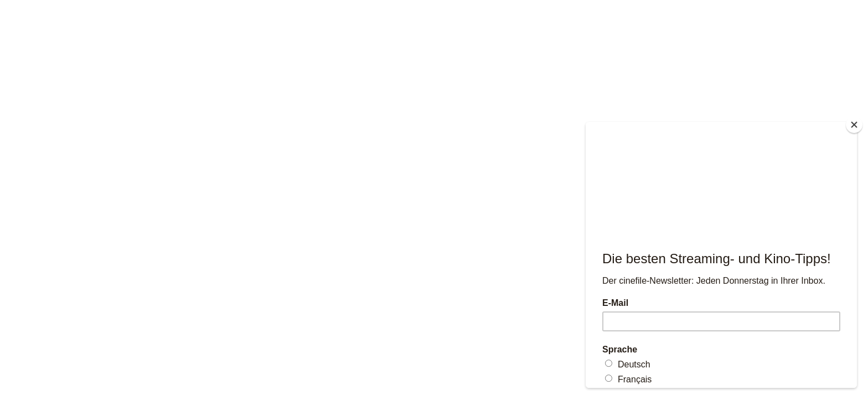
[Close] (854, 125)
